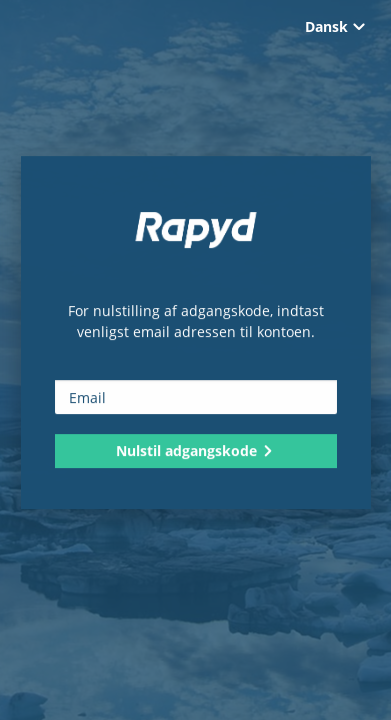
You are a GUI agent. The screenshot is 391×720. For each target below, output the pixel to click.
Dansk (335, 26)
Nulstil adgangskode (195, 450)
